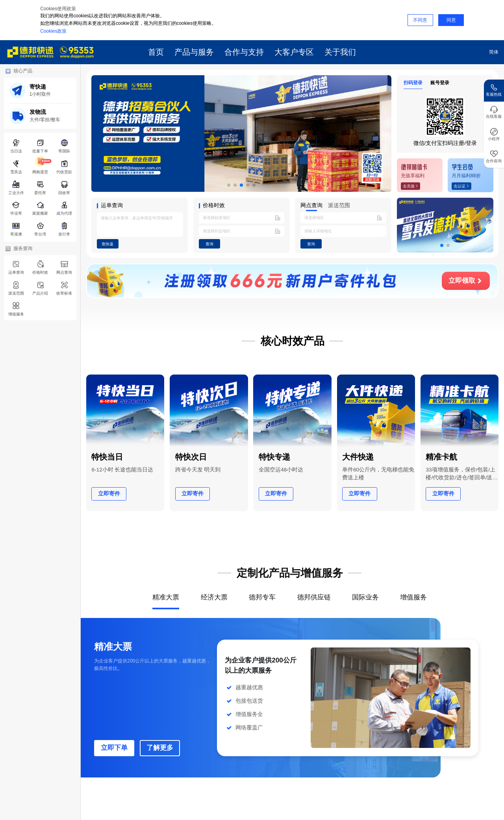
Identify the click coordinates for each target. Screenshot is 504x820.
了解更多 (160, 748)
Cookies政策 (53, 31)
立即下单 (114, 748)
